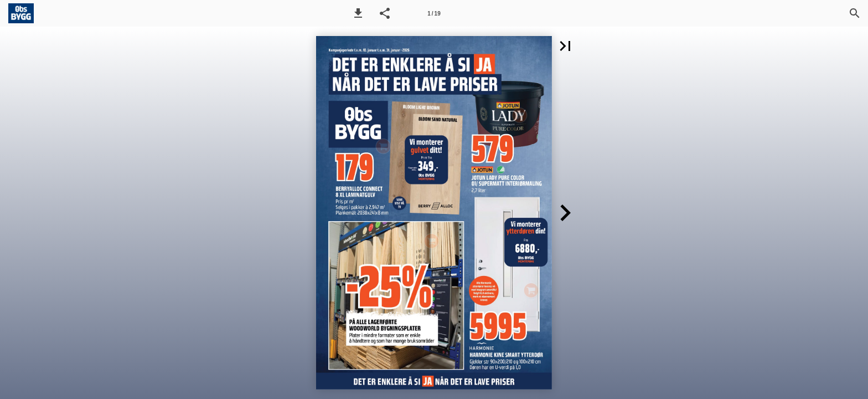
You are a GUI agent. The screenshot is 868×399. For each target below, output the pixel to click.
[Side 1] (434, 13)
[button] (358, 13)
